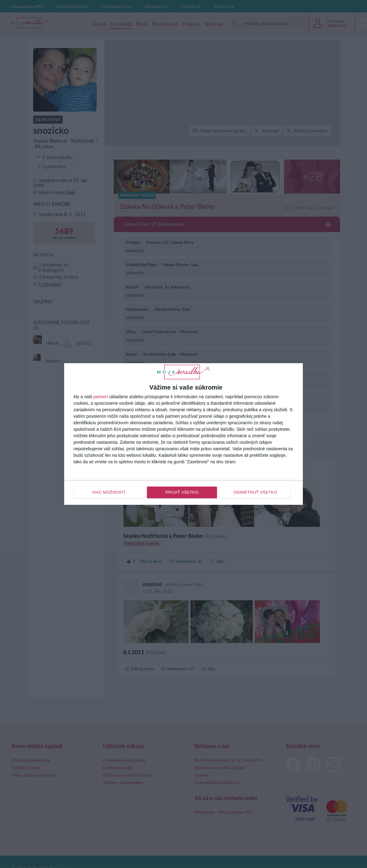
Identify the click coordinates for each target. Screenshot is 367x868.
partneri (101, 397)
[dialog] (183, 434)
